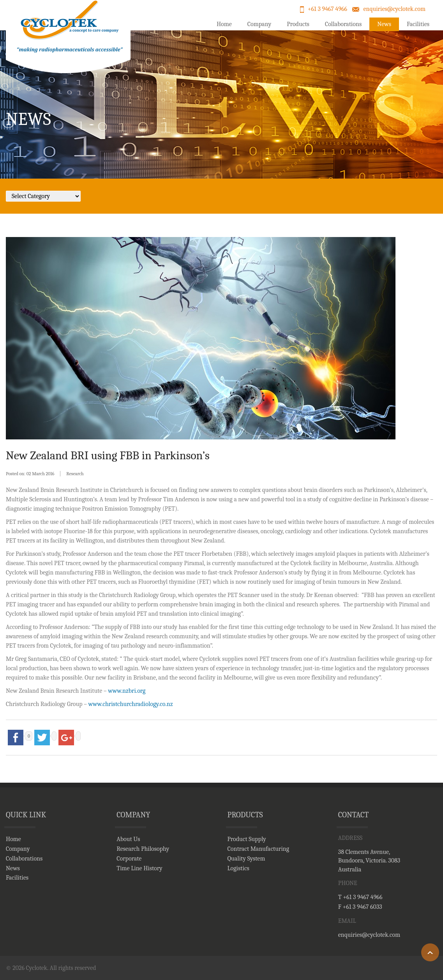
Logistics (238, 868)
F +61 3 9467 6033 (360, 907)
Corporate (129, 859)
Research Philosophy (143, 849)
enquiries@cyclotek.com (394, 9)
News (384, 24)
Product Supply (247, 839)
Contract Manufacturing (259, 849)
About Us (128, 839)
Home (224, 24)
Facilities (418, 24)
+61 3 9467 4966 (327, 9)
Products (298, 24)
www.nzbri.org (127, 691)
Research (75, 474)
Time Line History (139, 868)
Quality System (246, 859)
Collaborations (343, 24)
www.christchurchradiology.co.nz (131, 704)
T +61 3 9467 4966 (360, 897)
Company (259, 24)
